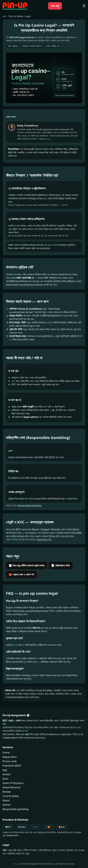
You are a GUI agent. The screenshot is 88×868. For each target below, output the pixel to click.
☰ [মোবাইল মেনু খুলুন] (84, 6)
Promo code (10, 761)
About (6, 800)
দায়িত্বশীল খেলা (51, 721)
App (5, 770)
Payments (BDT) (12, 766)
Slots (5, 779)
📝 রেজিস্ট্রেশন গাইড (61, 565)
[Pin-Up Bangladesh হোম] (15, 6)
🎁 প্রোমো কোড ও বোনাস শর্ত (21, 574)
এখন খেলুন (55, 6)
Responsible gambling (16, 809)
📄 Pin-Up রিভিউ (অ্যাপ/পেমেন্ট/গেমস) (27, 565)
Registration (10, 757)
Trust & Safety (11, 796)
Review (7, 792)
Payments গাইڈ (44, 539)
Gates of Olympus (13, 783)
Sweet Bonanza (11, 787)
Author (7, 805)
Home (6, 753)
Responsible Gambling (30, 505)
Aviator (7, 774)
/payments (12, 835)
